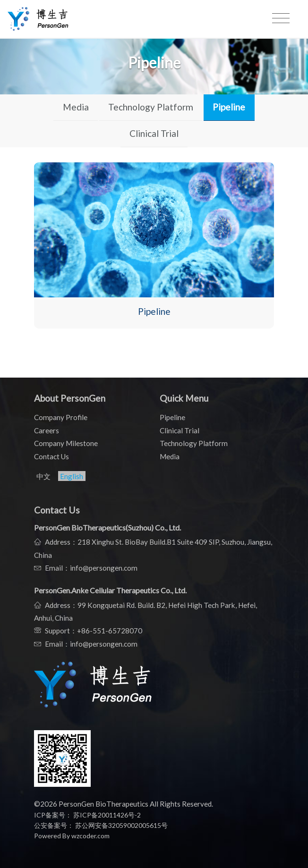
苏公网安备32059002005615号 (121, 825)
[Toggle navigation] (281, 18)
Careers (47, 430)
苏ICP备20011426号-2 (107, 815)
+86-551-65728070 (110, 631)
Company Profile (61, 417)
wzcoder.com (90, 836)
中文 (43, 476)
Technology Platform (151, 107)
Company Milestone (66, 443)
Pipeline (229, 107)
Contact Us (51, 456)
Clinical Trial (154, 133)
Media (76, 107)
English (72, 476)
